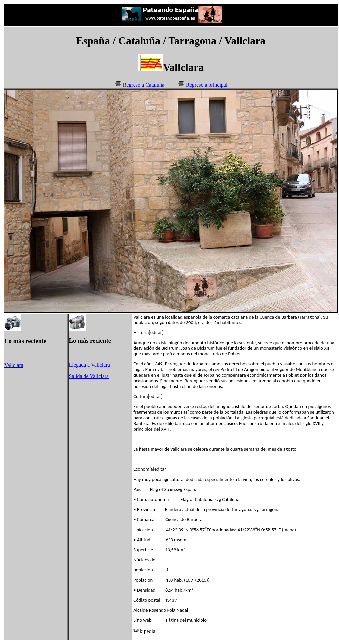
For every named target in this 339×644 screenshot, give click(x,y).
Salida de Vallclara (89, 376)
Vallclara (14, 365)
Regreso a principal (207, 85)
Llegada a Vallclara (89, 365)
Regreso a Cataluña (144, 85)
